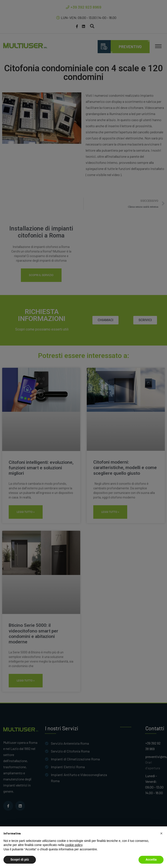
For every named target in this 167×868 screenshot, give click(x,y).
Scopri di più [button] (20, 860)
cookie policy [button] (74, 845)
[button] (161, 833)
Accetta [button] (151, 860)
